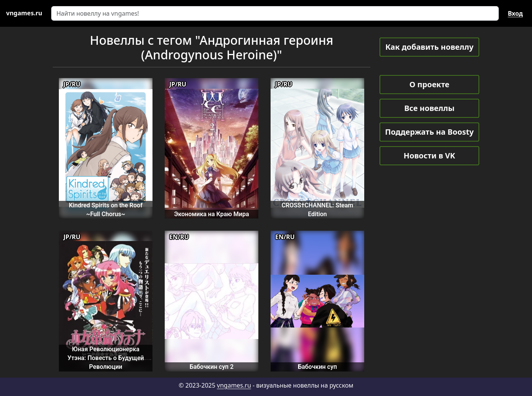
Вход (515, 13)
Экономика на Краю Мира (211, 214)
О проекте (429, 84)
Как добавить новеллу (429, 47)
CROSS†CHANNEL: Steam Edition (317, 210)
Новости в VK (429, 156)
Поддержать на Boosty (430, 132)
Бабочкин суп (317, 367)
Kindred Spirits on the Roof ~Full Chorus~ (106, 210)
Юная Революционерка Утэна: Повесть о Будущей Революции (105, 358)
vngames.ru (234, 385)
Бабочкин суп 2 (212, 367)
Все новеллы (430, 108)
